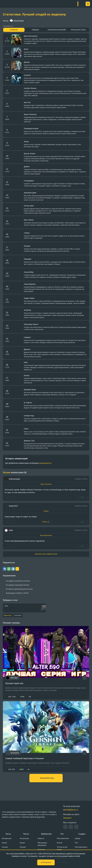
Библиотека (46, 834)
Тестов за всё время (62, 848)
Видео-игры (8, 616)
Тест (76, 843)
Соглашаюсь (46, 862)
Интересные (7, 838)
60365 (22, 772)
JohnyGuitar (17, 21)
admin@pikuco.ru (71, 810)
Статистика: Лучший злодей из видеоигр (34, 14)
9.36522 (12, 772)
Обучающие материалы (42, 844)
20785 (22, 697)
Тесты (8, 834)
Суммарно (14, 30)
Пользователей (63, 838)
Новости (41, 838)
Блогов (59, 843)
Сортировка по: (8, 26)
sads (11, 530)
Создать (82, 834)
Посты (26, 834)
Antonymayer (14, 479)
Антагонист (20, 616)
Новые (4, 843)
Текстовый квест (81, 847)
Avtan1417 (13, 506)
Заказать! (67, 818)
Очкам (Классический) (57, 30)
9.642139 (12, 697)
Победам (35, 30)
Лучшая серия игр (14, 684)
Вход (79, 4)
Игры (6, 606)
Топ (62, 834)
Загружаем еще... (47, 782)
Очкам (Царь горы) (78, 30)
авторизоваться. (46, 463)
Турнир (78, 838)
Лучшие (5, 847)
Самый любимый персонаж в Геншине (25, 761)
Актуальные (24, 838)
